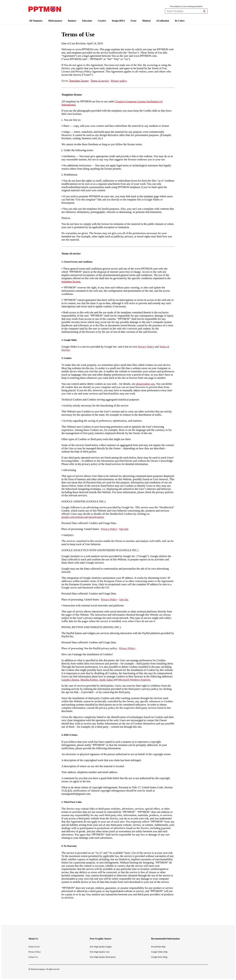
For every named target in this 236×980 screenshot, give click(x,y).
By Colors (180, 21)
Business (72, 21)
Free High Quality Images (101, 947)
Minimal (146, 21)
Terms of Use (34, 947)
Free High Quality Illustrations (103, 957)
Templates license (79, 81)
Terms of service (100, 81)
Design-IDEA (118, 21)
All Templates (36, 21)
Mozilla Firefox (89, 680)
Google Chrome (70, 680)
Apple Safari (106, 680)
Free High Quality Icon (100, 952)
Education (87, 21)
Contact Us (33, 957)
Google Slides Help (159, 952)
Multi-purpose (55, 21)
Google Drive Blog (159, 957)
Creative (102, 21)
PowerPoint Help (158, 947)
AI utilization (163, 21)
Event (134, 21)
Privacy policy (119, 81)
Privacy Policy (35, 952)
